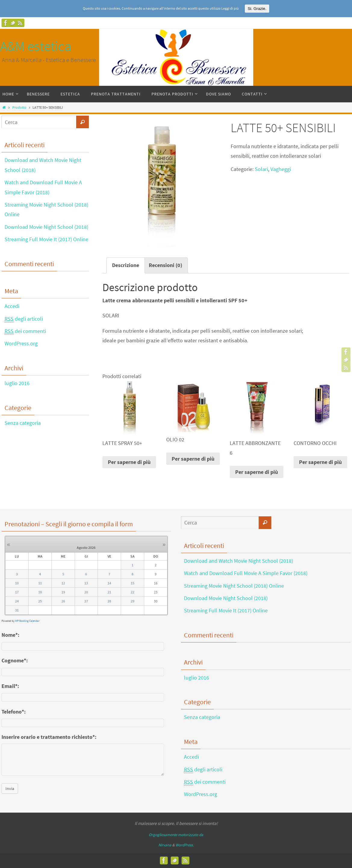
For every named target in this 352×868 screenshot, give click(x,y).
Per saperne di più (129, 462)
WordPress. (185, 845)
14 (109, 583)
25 (40, 601)
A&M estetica (36, 46)
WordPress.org (21, 343)
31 (17, 610)
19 (63, 592)
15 (132, 583)
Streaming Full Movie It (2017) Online (46, 239)
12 (63, 583)
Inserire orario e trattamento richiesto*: (49, 737)
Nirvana (165, 845)
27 (86, 601)
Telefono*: (14, 712)
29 (132, 601)
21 (109, 592)
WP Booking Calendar (27, 621)
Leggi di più (230, 9)
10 (17, 583)
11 (40, 583)
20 (86, 592)
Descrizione (126, 265)
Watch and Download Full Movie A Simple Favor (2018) (246, 573)
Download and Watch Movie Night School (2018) (238, 561)
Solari (261, 169)
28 (109, 601)
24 (17, 601)
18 (40, 592)
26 (63, 601)
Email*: (10, 686)
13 (86, 583)
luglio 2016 (17, 383)
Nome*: (10, 635)
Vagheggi (281, 169)
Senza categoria (23, 423)
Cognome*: (15, 660)
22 (132, 592)
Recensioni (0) (165, 265)
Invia (10, 789)
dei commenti (25, 331)
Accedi (12, 306)
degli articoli (24, 319)
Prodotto (19, 107)
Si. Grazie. (257, 9)
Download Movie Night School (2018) (46, 227)
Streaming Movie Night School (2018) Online (234, 586)
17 (17, 592)
